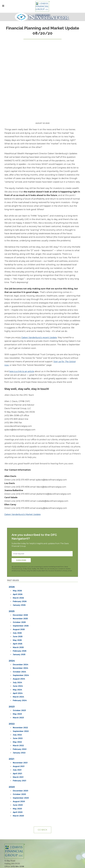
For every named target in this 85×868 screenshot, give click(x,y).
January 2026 (19, 522)
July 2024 (17, 599)
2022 (12, 640)
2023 (12, 623)
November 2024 (20, 585)
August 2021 (19, 683)
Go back (42, 746)
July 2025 (17, 550)
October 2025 (19, 539)
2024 (12, 577)
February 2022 (20, 666)
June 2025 (18, 553)
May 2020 (17, 725)
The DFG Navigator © (15, 813)
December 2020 (20, 707)
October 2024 (19, 588)
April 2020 (18, 729)
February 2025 (20, 568)
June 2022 (18, 655)
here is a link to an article (22, 288)
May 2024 (17, 606)
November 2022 (20, 644)
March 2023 (18, 634)
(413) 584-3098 (17, 783)
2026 (12, 503)
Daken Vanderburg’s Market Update (23, 431)
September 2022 (21, 648)
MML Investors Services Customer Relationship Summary (24, 851)
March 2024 (18, 613)
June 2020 (18, 722)
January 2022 (19, 669)
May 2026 (17, 507)
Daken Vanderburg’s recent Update (39, 254)
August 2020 (19, 718)
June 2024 (18, 603)
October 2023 (19, 627)
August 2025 (19, 546)
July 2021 (17, 687)
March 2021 (18, 694)
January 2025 (19, 571)
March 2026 (18, 514)
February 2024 (20, 617)
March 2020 (18, 732)
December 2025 (20, 532)
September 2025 (21, 542)
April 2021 (17, 690)
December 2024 (21, 581)
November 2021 (20, 679)
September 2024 (21, 592)
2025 (12, 528)
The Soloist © (12, 810)
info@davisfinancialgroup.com (18, 786)
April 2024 (18, 610)
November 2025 (20, 535)
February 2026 (20, 518)
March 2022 (18, 662)
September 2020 (21, 715)
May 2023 (17, 631)
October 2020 (19, 711)
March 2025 (18, 564)
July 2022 (17, 651)
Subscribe (21, 477)
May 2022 (17, 659)
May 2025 (17, 557)
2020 (12, 704)
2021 (11, 675)
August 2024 (19, 595)
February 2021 (19, 697)
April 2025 (18, 560)
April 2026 (18, 511)
